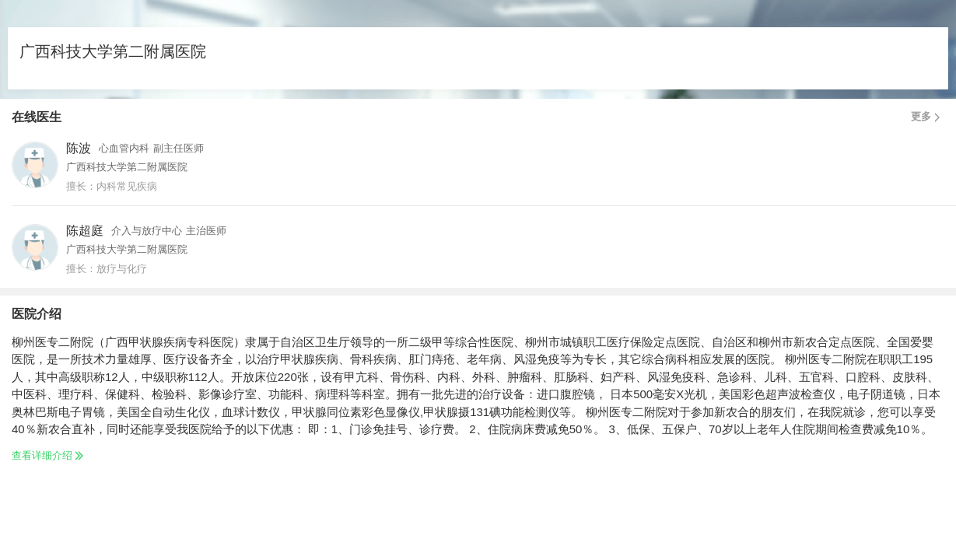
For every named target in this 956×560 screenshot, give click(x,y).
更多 (928, 117)
